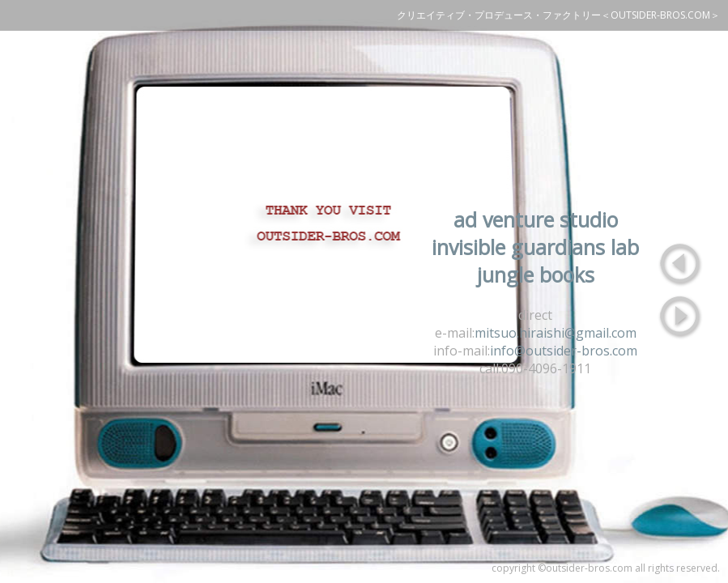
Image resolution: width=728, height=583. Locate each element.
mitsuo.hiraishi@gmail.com (556, 333)
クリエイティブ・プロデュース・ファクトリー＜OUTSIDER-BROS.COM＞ (558, 15)
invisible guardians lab (535, 247)
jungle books (536, 274)
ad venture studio (536, 219)
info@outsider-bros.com (564, 351)
